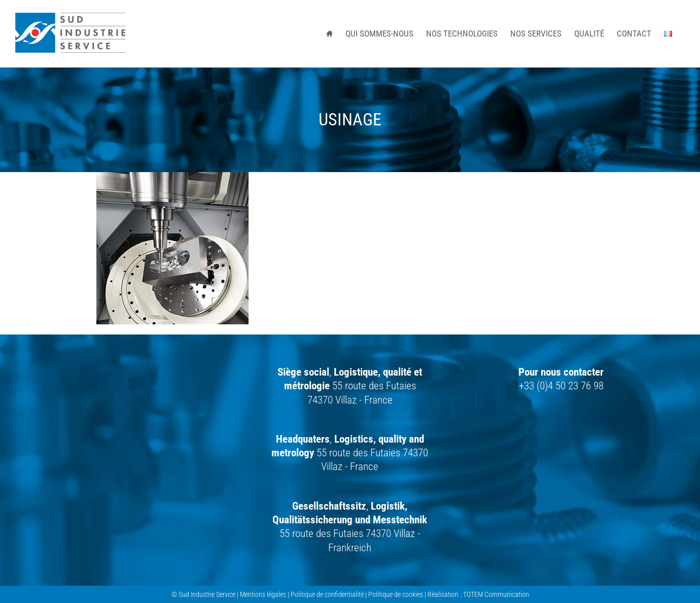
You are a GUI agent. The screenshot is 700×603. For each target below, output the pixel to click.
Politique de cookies (396, 594)
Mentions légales (263, 594)
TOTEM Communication (496, 594)
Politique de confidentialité (327, 594)
